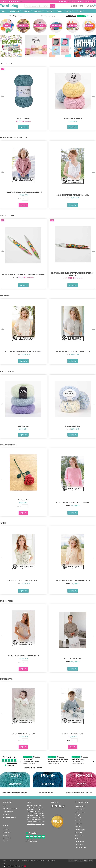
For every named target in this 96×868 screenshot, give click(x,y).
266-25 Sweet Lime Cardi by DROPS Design (23, 581)
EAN (69, 1)
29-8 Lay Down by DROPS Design (23, 734)
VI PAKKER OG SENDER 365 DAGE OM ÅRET (80, 793)
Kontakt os (63, 1)
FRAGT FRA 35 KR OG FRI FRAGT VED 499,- (16, 793)
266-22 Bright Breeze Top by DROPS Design (73, 195)
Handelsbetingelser (38, 861)
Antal (19, 199)
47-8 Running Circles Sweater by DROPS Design (23, 192)
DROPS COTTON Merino (73, 118)
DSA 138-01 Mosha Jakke (73, 659)
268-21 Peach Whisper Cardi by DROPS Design (73, 581)
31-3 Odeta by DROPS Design (73, 734)
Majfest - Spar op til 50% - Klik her (12, 1)
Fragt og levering (78, 1)
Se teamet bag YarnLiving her (36, 824)
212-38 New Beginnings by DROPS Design (23, 656)
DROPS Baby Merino (73, 426)
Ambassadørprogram (9, 817)
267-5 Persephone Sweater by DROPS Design (73, 503)
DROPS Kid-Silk (23, 426)
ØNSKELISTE (77, 6)
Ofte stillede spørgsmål (10, 809)
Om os (87, 1)
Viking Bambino (23, 118)
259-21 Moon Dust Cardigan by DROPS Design (73, 352)
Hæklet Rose (23, 500)
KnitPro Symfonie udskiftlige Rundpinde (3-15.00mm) (23, 274)
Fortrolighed (50, 861)
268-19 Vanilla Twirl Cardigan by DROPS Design (23, 352)
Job (4, 863)
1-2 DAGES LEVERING (47, 793)
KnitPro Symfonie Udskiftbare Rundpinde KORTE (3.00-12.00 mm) (73, 274)
